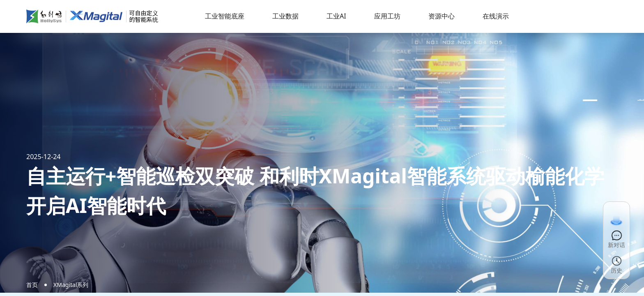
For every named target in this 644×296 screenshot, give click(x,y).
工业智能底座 (225, 16)
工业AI (336, 16)
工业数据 (285, 16)
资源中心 (442, 16)
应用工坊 (387, 16)
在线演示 (496, 16)
